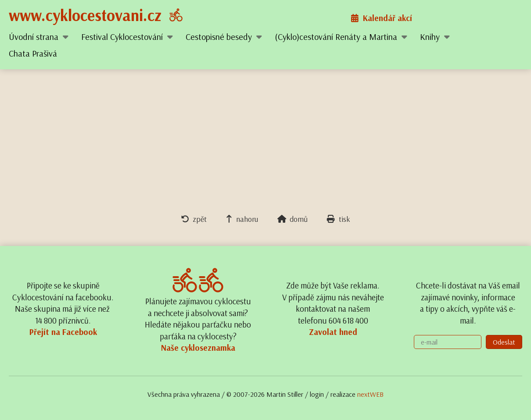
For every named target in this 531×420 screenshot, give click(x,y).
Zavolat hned (333, 332)
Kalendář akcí (382, 18)
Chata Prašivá (33, 53)
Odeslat (504, 342)
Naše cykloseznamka (198, 348)
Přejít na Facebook (63, 332)
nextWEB (370, 394)
